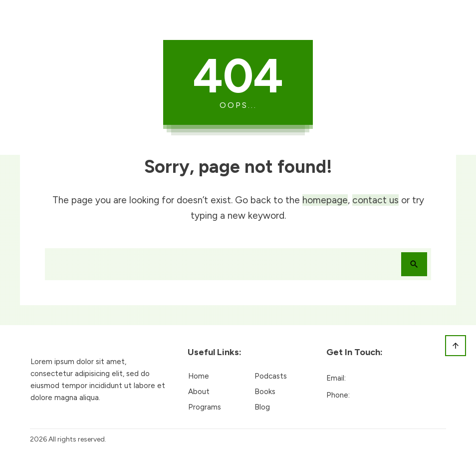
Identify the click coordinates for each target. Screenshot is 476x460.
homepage (325, 200)
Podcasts (271, 376)
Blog (262, 407)
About (199, 392)
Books (265, 392)
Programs (205, 407)
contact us (375, 200)
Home (199, 376)
